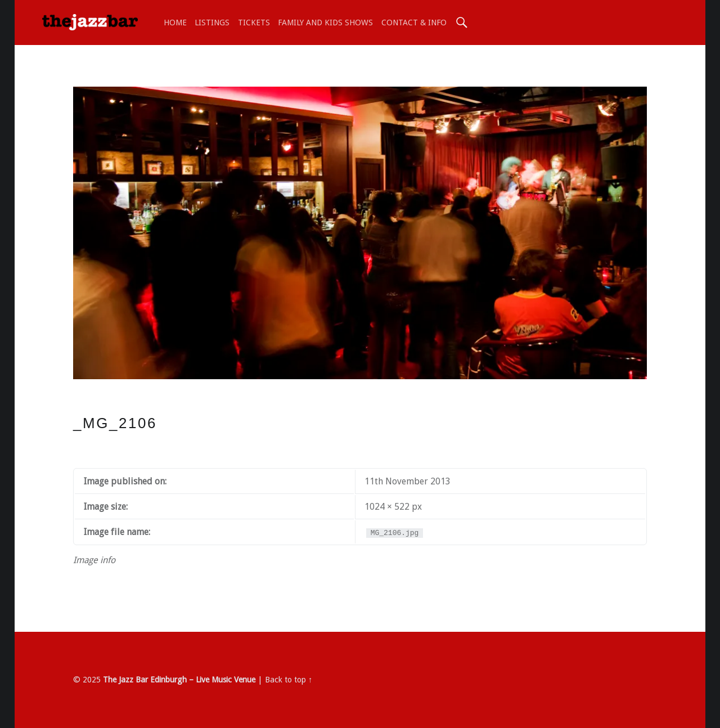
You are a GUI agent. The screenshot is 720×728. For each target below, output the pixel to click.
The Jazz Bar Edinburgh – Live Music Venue (179, 680)
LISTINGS (212, 23)
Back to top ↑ (289, 680)
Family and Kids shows (325, 23)
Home (175, 23)
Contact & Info (414, 23)
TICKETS (254, 23)
